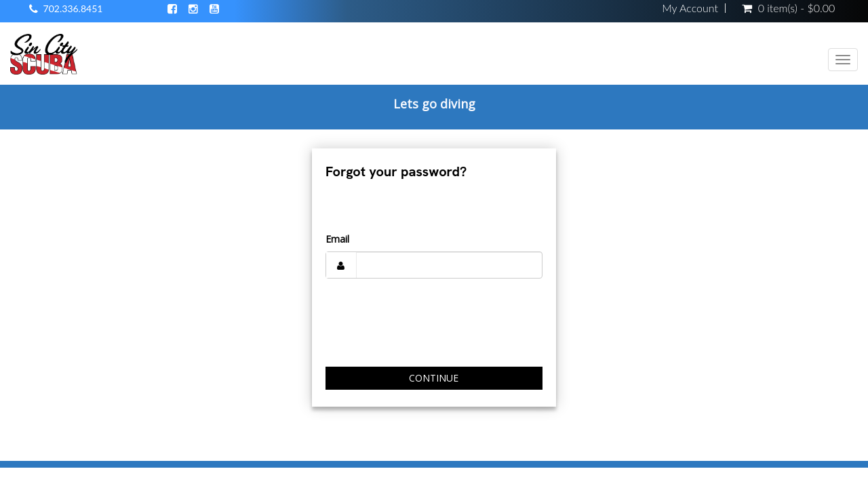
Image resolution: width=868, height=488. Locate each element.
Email (337, 239)
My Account (690, 8)
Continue (434, 378)
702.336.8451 (73, 8)
